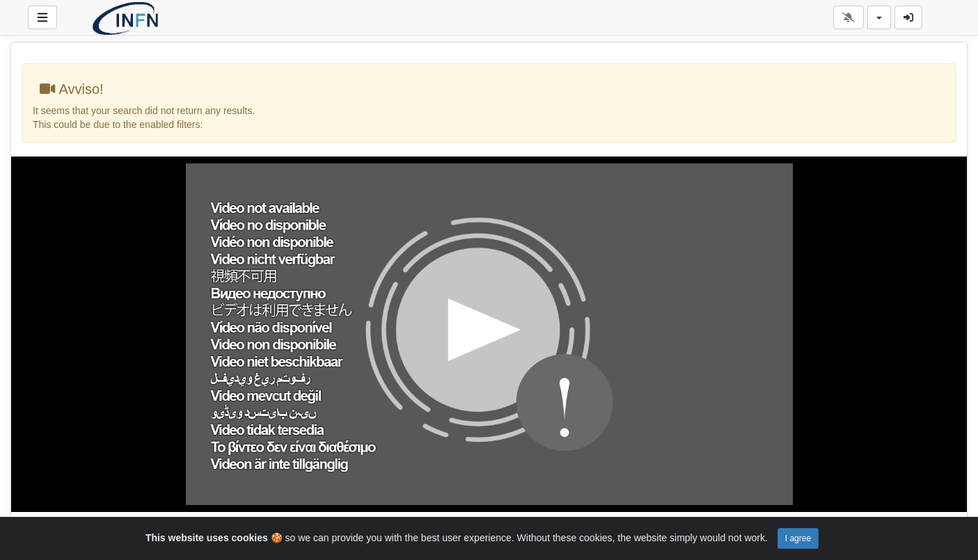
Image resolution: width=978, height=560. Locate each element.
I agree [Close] (798, 538)
